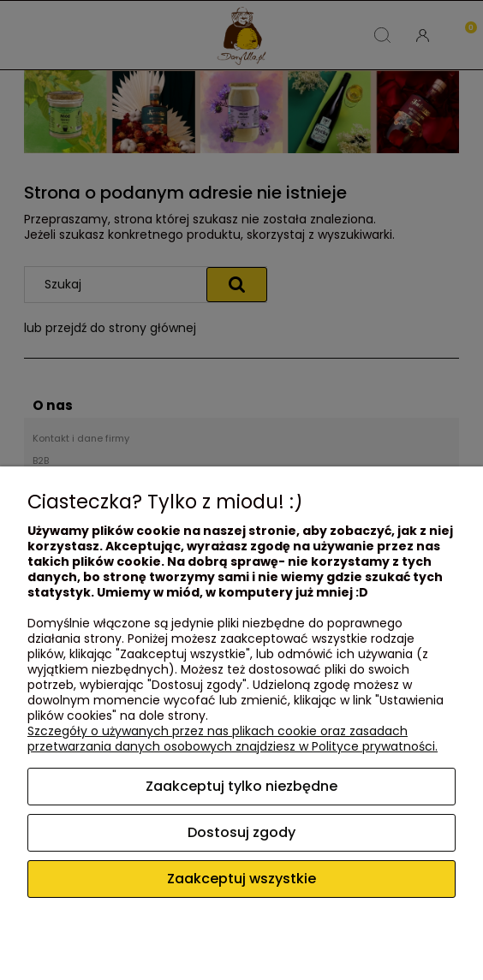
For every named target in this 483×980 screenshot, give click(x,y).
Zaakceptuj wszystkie (241, 879)
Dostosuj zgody (241, 832)
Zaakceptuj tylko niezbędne (241, 786)
